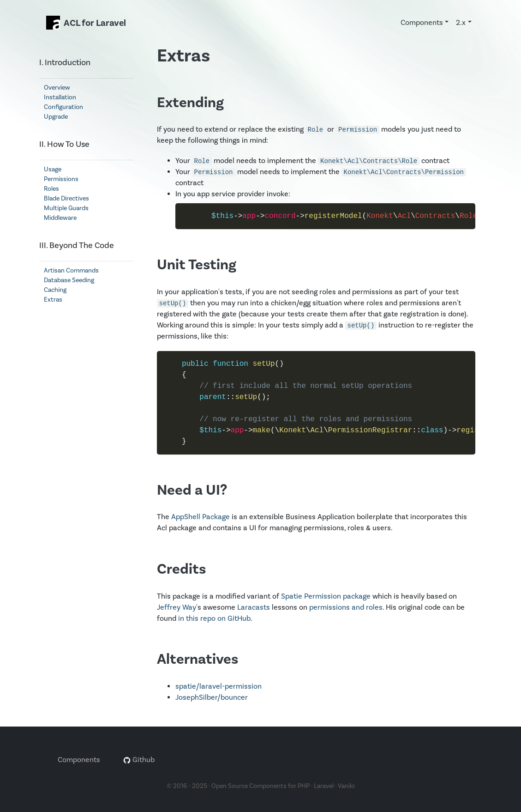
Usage (53, 170)
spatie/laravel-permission (219, 686)
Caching (55, 290)
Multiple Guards (66, 208)
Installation (60, 97)
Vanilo (346, 786)
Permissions (61, 179)
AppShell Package (201, 517)
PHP (304, 786)
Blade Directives (66, 199)
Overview (57, 88)
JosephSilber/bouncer (212, 697)
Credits (181, 569)
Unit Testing (197, 265)
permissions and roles (346, 607)
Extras (53, 300)
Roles (51, 189)
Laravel (324, 786)
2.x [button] (461, 23)
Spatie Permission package (326, 596)
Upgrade (56, 117)
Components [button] (422, 23)
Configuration (63, 107)
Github (139, 760)
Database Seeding (69, 280)
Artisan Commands (71, 271)
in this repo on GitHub (214, 618)
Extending (190, 103)
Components (79, 760)
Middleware (60, 218)
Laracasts (254, 607)
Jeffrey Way (177, 607)
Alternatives (198, 659)
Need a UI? (192, 490)
